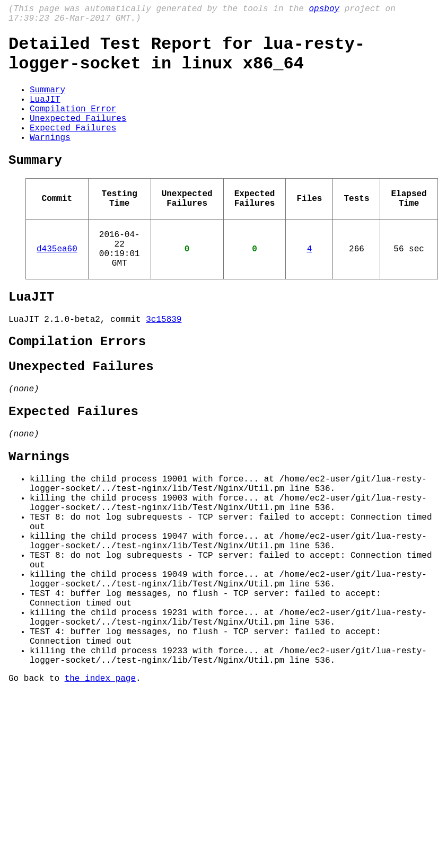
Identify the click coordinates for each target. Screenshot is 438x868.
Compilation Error (73, 125)
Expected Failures (73, 148)
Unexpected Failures (78, 137)
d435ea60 (57, 284)
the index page (100, 784)
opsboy (324, 10)
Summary (47, 102)
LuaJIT (45, 113)
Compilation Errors (77, 388)
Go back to (37, 784)
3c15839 (164, 363)
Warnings (50, 160)
